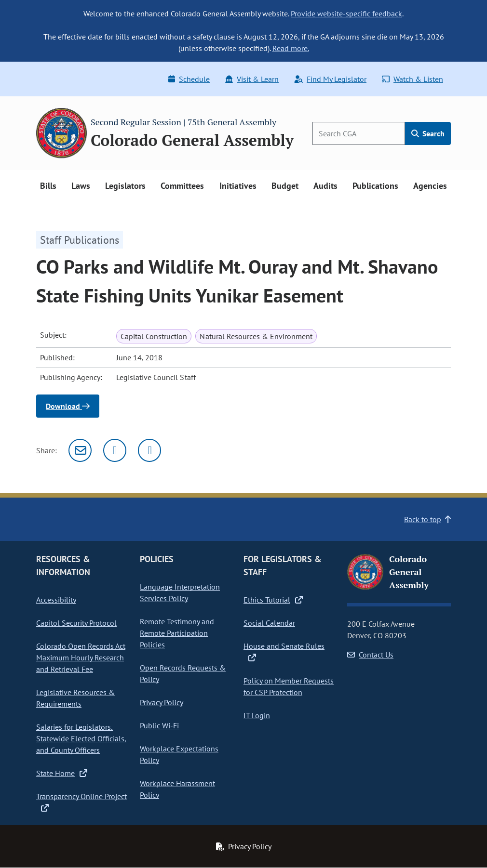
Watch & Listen (413, 79)
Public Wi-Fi (159, 725)
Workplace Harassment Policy (177, 789)
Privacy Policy (162, 702)
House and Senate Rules (284, 652)
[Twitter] (115, 450)
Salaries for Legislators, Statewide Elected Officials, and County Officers (81, 738)
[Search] (359, 133)
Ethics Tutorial (273, 600)
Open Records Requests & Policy (183, 673)
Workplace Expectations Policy (179, 754)
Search (428, 133)
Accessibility (56, 600)
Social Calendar (269, 623)
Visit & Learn (252, 79)
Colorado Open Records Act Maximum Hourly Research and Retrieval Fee (81, 658)
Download (68, 406)
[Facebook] (149, 450)
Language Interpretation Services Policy (180, 592)
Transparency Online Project (81, 802)
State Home (62, 773)
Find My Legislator (330, 79)
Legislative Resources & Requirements (75, 698)
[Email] (80, 450)
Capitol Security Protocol (76, 623)
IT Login (257, 715)
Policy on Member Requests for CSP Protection (289, 686)
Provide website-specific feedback (346, 13)
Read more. (291, 48)
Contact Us (370, 655)
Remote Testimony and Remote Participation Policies (177, 633)
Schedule (189, 79)
